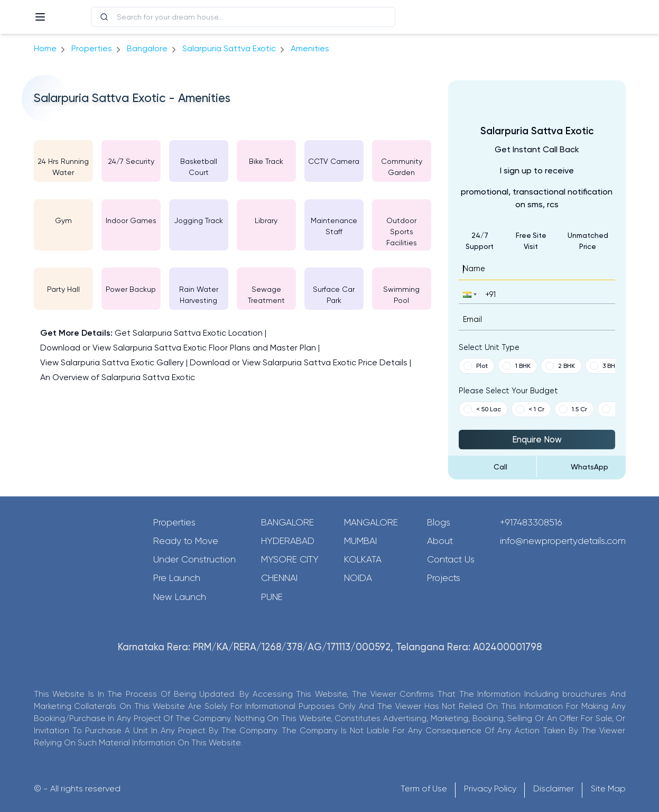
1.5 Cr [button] (573, 409)
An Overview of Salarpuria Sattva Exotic (118, 377)
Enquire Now (537, 439)
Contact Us (451, 559)
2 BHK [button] (560, 366)
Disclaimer (554, 788)
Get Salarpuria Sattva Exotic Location (189, 333)
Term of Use (424, 788)
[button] (469, 294)
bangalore (147, 48)
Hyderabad (288, 541)
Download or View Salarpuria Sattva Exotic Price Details (299, 362)
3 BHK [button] (604, 366)
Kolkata (363, 559)
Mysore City (290, 559)
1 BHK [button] (517, 366)
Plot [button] (476, 366)
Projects (444, 578)
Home (45, 48)
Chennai (279, 578)
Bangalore (287, 522)
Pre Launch (177, 578)
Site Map (608, 788)
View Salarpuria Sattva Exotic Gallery (112, 362)
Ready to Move (186, 541)
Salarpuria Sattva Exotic (229, 48)
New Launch (180, 597)
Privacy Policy (490, 788)
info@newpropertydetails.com (563, 541)
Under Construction (194, 559)
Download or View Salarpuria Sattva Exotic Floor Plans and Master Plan (178, 348)
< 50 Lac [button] (482, 409)
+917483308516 (531, 522)
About (440, 541)
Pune (272, 597)
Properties (92, 48)
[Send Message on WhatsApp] (581, 467)
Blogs (439, 522)
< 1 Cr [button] (530, 409)
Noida (358, 578)
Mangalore (371, 522)
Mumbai (360, 541)
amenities (310, 48)
